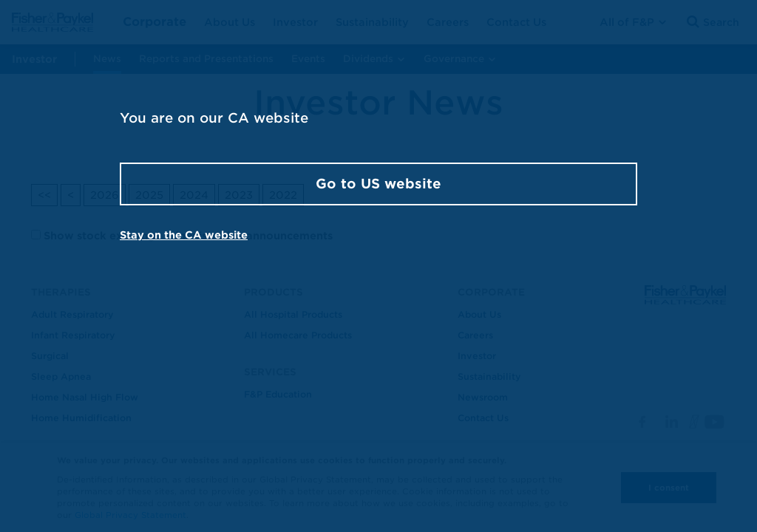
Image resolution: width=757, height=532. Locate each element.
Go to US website (378, 184)
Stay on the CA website (184, 235)
